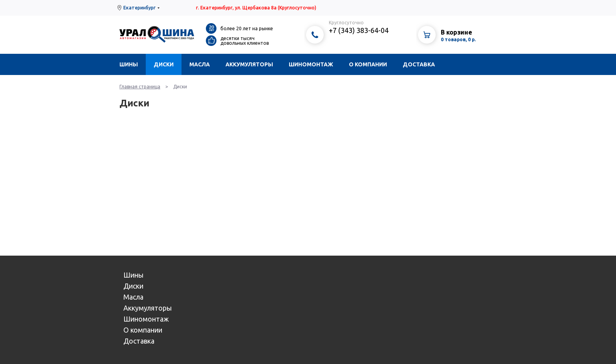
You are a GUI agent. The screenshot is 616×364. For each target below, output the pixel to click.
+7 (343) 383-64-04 (359, 30)
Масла (200, 64)
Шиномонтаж (311, 64)
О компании (368, 64)
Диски (164, 64)
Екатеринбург (139, 8)
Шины (129, 64)
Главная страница (140, 87)
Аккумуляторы (249, 64)
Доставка (419, 64)
